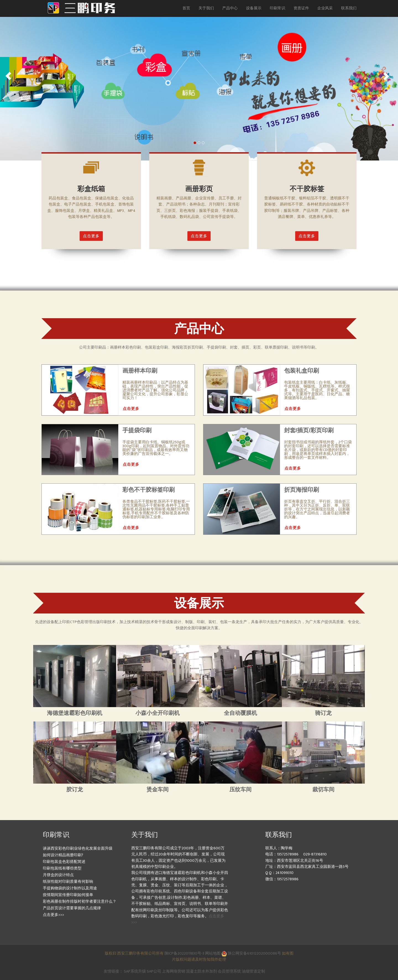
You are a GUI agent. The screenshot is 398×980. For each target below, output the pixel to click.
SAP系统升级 (135, 971)
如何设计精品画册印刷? (63, 855)
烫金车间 (158, 789)
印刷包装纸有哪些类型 (62, 868)
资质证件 (301, 8)
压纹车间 (240, 789)
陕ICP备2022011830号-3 (184, 953)
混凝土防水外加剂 (201, 971)
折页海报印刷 (302, 490)
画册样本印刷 (140, 371)
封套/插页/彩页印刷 (309, 430)
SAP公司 (154, 971)
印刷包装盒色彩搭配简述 (64, 862)
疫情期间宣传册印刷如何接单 (68, 895)
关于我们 (206, 8)
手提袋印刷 (137, 430)
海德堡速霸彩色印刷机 (75, 713)
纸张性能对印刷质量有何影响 (68, 882)
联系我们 (349, 8)
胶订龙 (75, 789)
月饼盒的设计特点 (58, 875)
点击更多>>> (53, 915)
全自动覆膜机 (240, 713)
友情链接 (111, 971)
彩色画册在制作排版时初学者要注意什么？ (80, 901)
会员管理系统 (229, 971)
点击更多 (91, 236)
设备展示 (254, 8)
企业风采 (325, 8)
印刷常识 (277, 8)
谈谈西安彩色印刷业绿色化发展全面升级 (78, 848)
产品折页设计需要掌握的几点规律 (72, 908)
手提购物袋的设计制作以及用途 (70, 888)
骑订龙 (323, 713)
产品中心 (230, 8)
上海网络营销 (174, 971)
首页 (186, 8)
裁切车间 (323, 789)
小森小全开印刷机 (158, 713)
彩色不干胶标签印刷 (149, 490)
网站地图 (213, 953)
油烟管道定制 (253, 971)
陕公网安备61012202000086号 (251, 953)
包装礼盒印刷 (302, 371)
